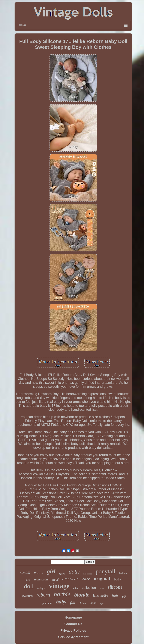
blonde (82, 595)
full (73, 603)
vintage (59, 586)
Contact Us (73, 624)
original (102, 578)
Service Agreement (73, 637)
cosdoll (25, 573)
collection (89, 588)
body (117, 579)
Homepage (73, 617)
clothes (82, 603)
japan (93, 603)
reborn (43, 595)
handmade (88, 574)
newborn (27, 596)
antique (41, 588)
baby (61, 602)
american (70, 579)
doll (29, 586)
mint (76, 588)
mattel (39, 573)
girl (51, 571)
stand (55, 580)
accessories (41, 579)
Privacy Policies (73, 631)
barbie (62, 594)
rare (86, 579)
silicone (115, 587)
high (28, 580)
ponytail (105, 571)
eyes (102, 603)
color (102, 589)
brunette (101, 595)
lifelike (62, 574)
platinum (47, 603)
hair (115, 595)
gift (124, 596)
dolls (74, 572)
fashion (123, 573)
